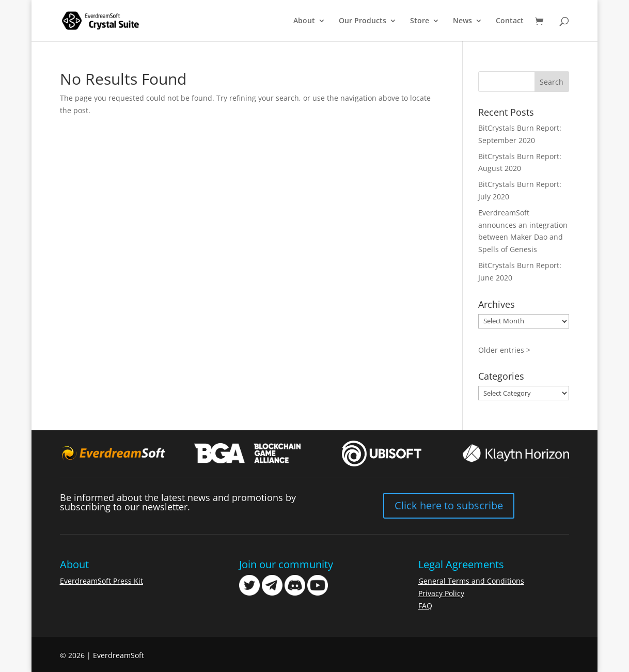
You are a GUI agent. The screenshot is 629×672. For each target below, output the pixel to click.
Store (420, 21)
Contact (510, 21)
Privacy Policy (441, 593)
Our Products (363, 21)
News (462, 21)
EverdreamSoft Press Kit (101, 581)
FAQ (425, 606)
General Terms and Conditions (471, 581)
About (304, 21)
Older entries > (504, 350)
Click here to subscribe (449, 505)
